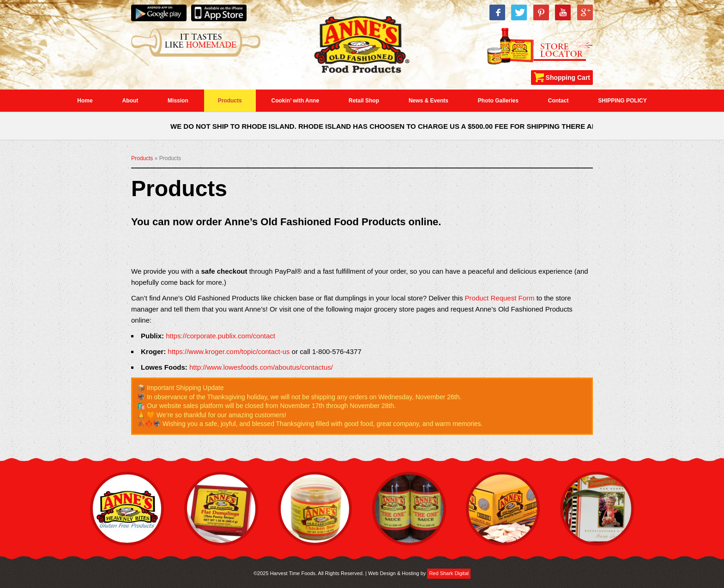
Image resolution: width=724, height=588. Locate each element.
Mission (178, 101)
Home (85, 101)
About (130, 101)
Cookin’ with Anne (296, 101)
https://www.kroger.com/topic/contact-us (229, 351)
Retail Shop (364, 101)
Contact (558, 101)
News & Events (428, 101)
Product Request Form (500, 298)
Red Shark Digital (449, 573)
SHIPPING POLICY (622, 101)
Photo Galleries (498, 101)
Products (230, 101)
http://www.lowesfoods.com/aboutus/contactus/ (261, 367)
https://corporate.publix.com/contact (220, 336)
